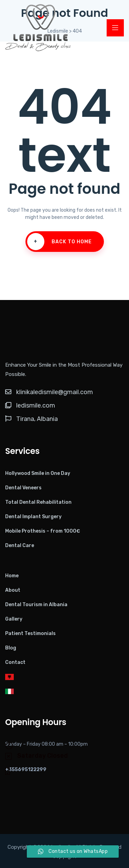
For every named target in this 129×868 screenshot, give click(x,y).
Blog (11, 648)
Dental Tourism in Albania (36, 605)
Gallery (14, 619)
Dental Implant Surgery (33, 517)
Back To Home (60, 242)
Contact (15, 662)
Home (12, 576)
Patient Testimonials (30, 633)
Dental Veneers (23, 488)
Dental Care (20, 546)
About (13, 590)
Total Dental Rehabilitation (38, 502)
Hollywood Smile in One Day (38, 473)
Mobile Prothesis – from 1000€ (43, 531)
